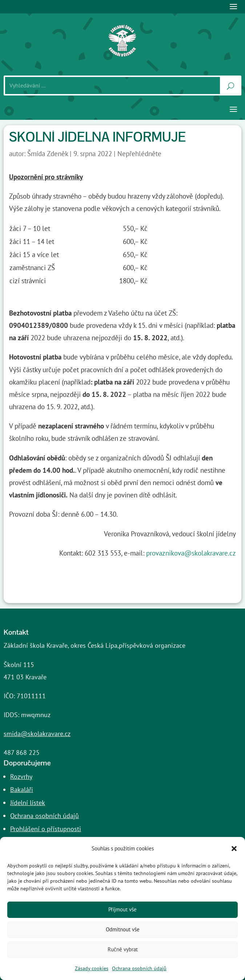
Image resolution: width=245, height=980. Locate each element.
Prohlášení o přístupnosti (46, 829)
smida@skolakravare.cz (37, 734)
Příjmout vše (122, 909)
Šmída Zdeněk (48, 154)
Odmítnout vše (123, 929)
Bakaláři (22, 790)
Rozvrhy (21, 776)
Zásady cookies (92, 968)
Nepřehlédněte (139, 154)
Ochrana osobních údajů (139, 968)
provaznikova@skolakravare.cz (191, 553)
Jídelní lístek (28, 803)
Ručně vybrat (123, 949)
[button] (234, 849)
